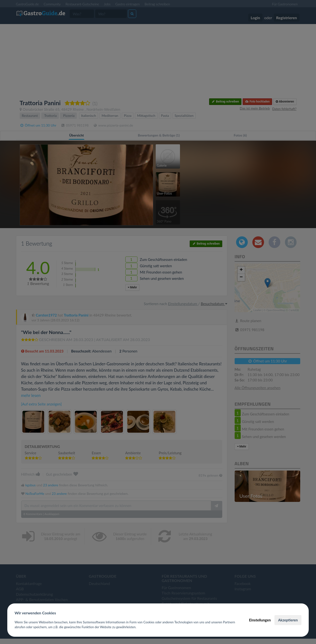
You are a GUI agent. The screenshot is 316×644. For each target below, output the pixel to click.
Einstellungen (260, 620)
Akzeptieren (288, 620)
